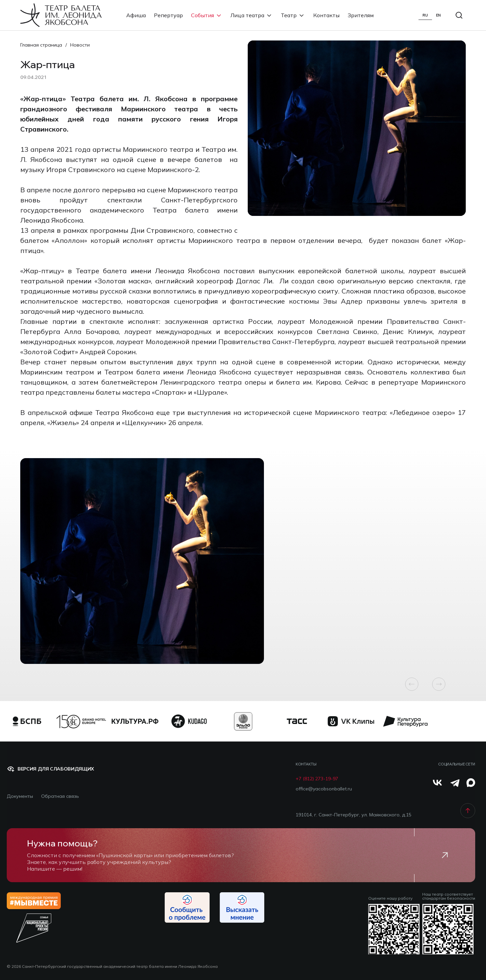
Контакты (326, 15)
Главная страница (41, 45)
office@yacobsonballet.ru (324, 789)
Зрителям (361, 15)
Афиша (136, 15)
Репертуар (168, 15)
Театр (293, 15)
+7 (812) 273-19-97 (317, 779)
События (207, 15)
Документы (20, 796)
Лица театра (252, 15)
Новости (80, 45)
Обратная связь (60, 796)
